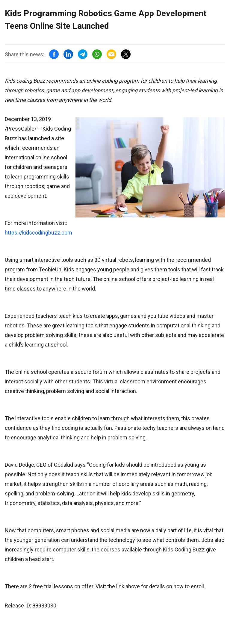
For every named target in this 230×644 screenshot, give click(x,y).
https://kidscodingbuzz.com (38, 233)
